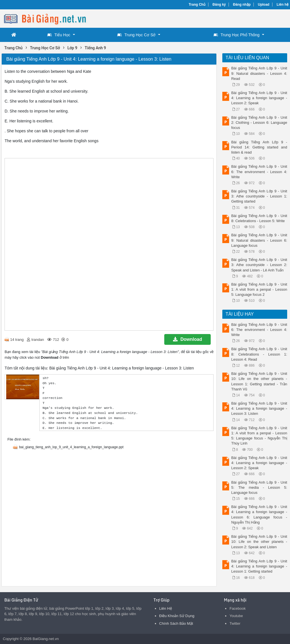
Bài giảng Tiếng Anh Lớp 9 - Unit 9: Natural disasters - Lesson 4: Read (259, 73)
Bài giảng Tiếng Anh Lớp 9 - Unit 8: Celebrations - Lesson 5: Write (259, 218)
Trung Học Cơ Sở (136, 35)
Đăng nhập (242, 5)
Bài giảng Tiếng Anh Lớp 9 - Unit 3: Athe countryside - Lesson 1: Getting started (259, 196)
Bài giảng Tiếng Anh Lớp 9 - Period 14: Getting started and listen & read (259, 147)
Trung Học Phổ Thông (236, 35)
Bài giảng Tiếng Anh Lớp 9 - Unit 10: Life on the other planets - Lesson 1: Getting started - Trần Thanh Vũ (259, 381)
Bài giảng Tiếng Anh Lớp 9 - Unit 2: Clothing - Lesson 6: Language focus (259, 123)
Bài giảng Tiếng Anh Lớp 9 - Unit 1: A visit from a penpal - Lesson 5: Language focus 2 (259, 289)
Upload (264, 5)
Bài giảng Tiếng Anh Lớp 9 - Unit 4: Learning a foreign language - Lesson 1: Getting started (259, 566)
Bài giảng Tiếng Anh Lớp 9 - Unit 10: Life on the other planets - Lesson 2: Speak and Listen (259, 542)
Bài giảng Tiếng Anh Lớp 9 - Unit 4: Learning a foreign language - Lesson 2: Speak (259, 98)
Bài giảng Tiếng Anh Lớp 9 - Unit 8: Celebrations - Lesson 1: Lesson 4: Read (259, 354)
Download (187, 339)
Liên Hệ (166, 608)
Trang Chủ (197, 5)
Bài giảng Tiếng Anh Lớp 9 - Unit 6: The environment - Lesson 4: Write (259, 172)
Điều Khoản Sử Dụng (177, 616)
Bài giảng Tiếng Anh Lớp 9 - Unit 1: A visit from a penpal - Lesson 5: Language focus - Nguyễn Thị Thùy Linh (259, 436)
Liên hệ (283, 5)
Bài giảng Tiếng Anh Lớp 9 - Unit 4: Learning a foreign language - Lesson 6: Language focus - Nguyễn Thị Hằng (259, 515)
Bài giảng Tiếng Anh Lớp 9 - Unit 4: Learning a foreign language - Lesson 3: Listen (259, 408)
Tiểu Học (59, 35)
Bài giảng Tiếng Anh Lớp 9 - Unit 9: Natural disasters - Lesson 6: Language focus (259, 240)
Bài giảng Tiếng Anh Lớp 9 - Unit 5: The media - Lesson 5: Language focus (259, 487)
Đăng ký (219, 5)
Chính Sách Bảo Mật (176, 623)
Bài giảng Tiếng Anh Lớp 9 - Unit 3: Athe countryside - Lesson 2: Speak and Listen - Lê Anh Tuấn (259, 265)
